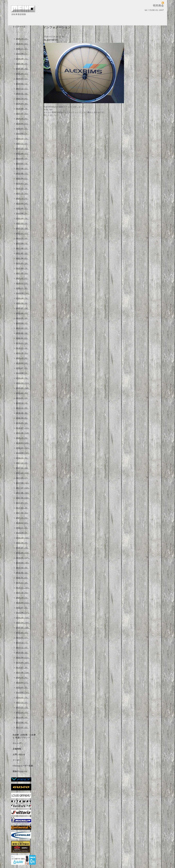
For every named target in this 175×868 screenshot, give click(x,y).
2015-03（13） (23, 628)
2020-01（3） (22, 338)
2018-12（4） (22, 403)
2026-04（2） (22, 39)
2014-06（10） (23, 673)
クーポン (17, 760)
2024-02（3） (22, 134)
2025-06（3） (22, 64)
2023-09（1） (22, 154)
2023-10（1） (22, 149)
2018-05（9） (22, 438)
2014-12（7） (22, 643)
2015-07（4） (22, 608)
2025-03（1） (22, 79)
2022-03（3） (22, 223)
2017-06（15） (23, 493)
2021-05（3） (22, 263)
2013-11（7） (22, 708)
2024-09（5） (22, 104)
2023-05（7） (22, 174)
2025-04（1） (22, 74)
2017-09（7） (22, 478)
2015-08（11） (23, 603)
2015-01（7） (22, 638)
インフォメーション (22, 32)
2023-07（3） (22, 164)
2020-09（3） (22, 298)
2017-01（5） (22, 518)
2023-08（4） (22, 159)
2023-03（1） (22, 184)
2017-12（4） (22, 463)
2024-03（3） (22, 129)
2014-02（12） (23, 693)
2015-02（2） (22, 633)
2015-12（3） (22, 583)
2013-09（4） (22, 717)
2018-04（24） (23, 443)
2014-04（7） (22, 683)
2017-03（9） (22, 508)
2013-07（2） (22, 727)
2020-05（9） (22, 318)
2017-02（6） (22, 513)
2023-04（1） (22, 179)
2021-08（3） (22, 248)
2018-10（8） (22, 413)
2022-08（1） (22, 208)
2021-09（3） (22, 243)
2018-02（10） (23, 453)
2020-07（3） (22, 308)
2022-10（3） (22, 198)
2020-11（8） (22, 288)
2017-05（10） (23, 498)
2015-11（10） (23, 588)
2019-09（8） (22, 358)
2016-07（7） (22, 548)
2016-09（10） (23, 538)
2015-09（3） (22, 598)
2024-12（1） (22, 89)
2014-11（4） (22, 648)
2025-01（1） (22, 84)
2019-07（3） (22, 368)
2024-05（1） (22, 124)
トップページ (19, 27)
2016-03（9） (22, 568)
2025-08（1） (22, 59)
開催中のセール (20, 771)
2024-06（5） (22, 119)
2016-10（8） (22, 533)
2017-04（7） (22, 503)
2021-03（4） (22, 273)
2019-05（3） (22, 378)
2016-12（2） (22, 523)
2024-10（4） (22, 99)
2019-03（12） (23, 388)
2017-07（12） (23, 488)
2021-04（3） (22, 268)
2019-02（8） (22, 393)
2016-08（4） (22, 543)
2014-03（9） (22, 688)
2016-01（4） (22, 578)
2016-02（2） (22, 573)
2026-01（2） (22, 44)
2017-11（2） (22, 468)
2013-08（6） (22, 722)
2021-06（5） (22, 258)
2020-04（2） (22, 323)
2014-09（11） (23, 658)
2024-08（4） (22, 109)
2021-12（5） (22, 228)
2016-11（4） (22, 528)
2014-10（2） (22, 653)
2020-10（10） (23, 293)
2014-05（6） (22, 678)
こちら (55, 115)
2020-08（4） (22, 303)
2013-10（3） (22, 712)
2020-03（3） (22, 328)
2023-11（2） (22, 144)
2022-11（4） (22, 193)
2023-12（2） (22, 139)
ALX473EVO (51, 40)
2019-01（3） (22, 398)
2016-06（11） (23, 553)
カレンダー (18, 743)
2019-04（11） (23, 383)
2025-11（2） (22, 49)
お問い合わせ (19, 755)
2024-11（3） (22, 94)
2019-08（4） (22, 363)
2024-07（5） (22, 114)
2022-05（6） (22, 213)
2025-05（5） (22, 69)
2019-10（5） (22, 353)
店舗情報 (17, 749)
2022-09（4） (22, 203)
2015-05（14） (23, 618)
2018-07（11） (23, 428)
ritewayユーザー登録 (23, 766)
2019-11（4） (22, 348)
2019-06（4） (22, 373)
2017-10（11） (23, 473)
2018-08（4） (22, 423)
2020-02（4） (22, 333)
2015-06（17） (23, 613)
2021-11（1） (22, 233)
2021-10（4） (22, 238)
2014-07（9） (22, 668)
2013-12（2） (22, 703)
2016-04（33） (23, 563)
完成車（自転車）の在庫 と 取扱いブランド (24, 736)
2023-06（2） (22, 169)
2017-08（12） (23, 483)
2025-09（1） (22, 54)
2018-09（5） (22, 418)
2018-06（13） (23, 433)
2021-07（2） (22, 253)
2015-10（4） (22, 593)
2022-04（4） (22, 218)
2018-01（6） (22, 458)
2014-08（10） (23, 663)
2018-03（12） (23, 448)
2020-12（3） (22, 283)
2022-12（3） (22, 189)
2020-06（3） (22, 313)
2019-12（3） (22, 343)
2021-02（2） (22, 278)
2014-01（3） (22, 698)
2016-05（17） (23, 558)
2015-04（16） (23, 623)
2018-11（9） (22, 408)
